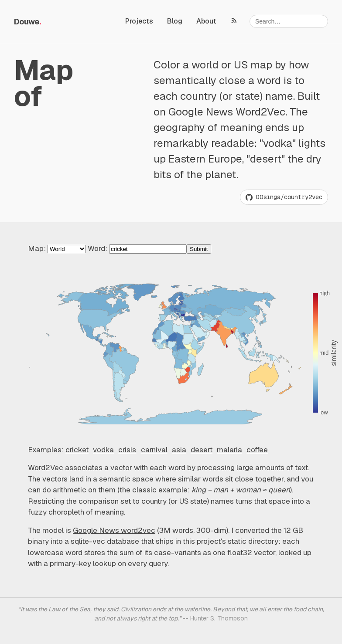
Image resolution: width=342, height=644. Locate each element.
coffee (257, 450)
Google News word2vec (114, 530)
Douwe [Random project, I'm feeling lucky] (27, 22)
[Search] (289, 21)
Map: (58, 248)
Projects (139, 21)
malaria (229, 450)
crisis (127, 450)
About (206, 21)
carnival (154, 450)
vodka (103, 450)
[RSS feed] (234, 20)
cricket (77, 450)
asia (179, 450)
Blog (175, 21)
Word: (149, 248)
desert (202, 450)
